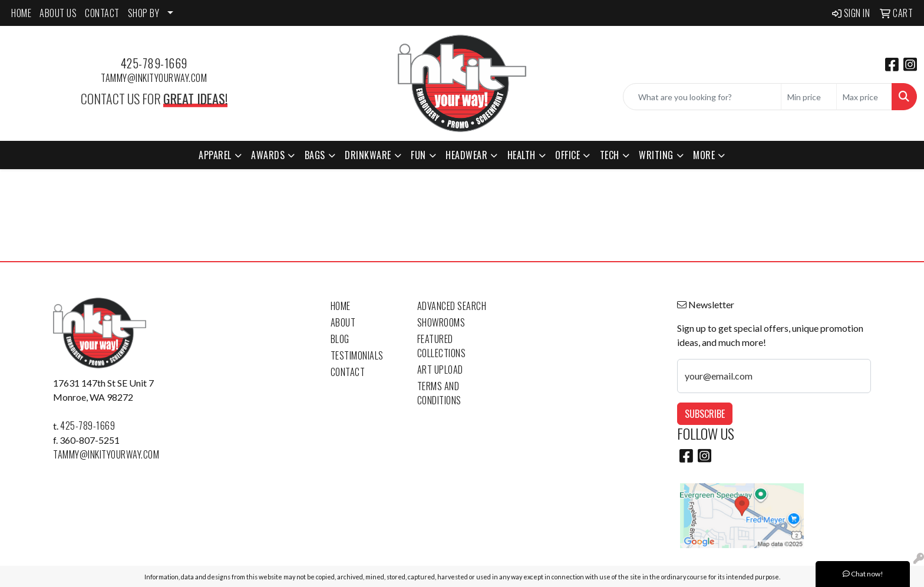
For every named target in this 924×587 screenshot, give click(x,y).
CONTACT (102, 13)
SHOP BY (144, 13)
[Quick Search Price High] (864, 97)
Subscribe (705, 414)
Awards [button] (268, 155)
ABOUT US (58, 13)
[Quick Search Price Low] (809, 97)
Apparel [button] (215, 155)
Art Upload (440, 370)
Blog (340, 339)
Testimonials (357, 355)
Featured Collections (442, 346)
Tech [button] (610, 155)
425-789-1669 (154, 63)
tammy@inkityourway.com (154, 78)
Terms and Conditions (439, 393)
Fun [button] (418, 155)
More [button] (704, 155)
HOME (21, 13)
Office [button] (567, 155)
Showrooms (441, 322)
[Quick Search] (702, 97)
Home (341, 306)
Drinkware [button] (368, 155)
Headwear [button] (466, 155)
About (343, 322)
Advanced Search (452, 306)
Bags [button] (315, 155)
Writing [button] (656, 155)
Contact (348, 372)
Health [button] (522, 155)
